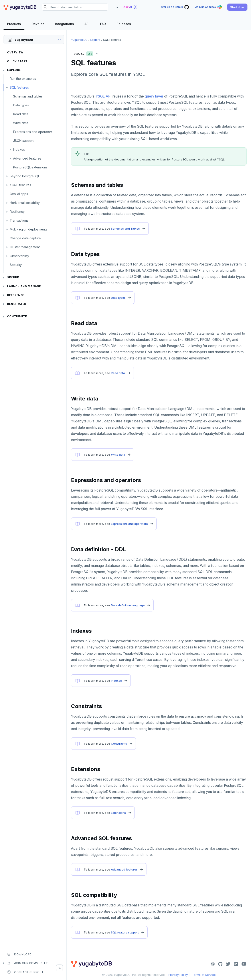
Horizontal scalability (25, 203)
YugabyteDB (79, 40)
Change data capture (25, 238)
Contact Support (25, 972)
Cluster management (25, 247)
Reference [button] (16, 295)
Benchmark (17, 304)
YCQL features (20, 185)
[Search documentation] (75, 7)
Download (19, 954)
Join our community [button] (27, 963)
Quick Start (17, 61)
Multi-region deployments (29, 229)
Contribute (17, 316)
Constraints (119, 744)
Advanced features (27, 158)
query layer (154, 96)
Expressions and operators (33, 132)
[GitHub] (220, 964)
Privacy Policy (178, 975)
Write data (21, 123)
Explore (14, 70)
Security (16, 265)
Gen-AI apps (19, 194)
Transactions (19, 220)
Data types (21, 105)
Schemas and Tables (125, 228)
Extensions (118, 813)
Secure (13, 277)
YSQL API (103, 96)
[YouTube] (244, 964)
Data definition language (128, 605)
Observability (19, 256)
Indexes (19, 149)
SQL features (19, 87)
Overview (15, 52)
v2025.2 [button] (87, 53)
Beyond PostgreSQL (25, 176)
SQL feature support (125, 932)
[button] (237, 7)
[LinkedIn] (236, 964)
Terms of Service (204, 975)
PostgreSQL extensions (30, 167)
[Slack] (213, 964)
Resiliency (17, 212)
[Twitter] (228, 964)
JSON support (23, 141)
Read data (21, 114)
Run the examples (23, 79)
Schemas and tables (28, 96)
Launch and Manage (24, 286)
